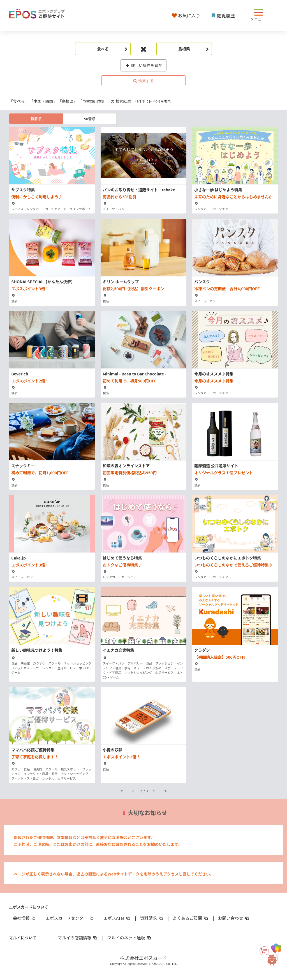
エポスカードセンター (70, 918)
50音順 (90, 119)
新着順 (36, 119)
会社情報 (25, 918)
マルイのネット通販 (129, 938)
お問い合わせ (234, 918)
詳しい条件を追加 (144, 65)
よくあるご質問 (191, 918)
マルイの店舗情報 (78, 938)
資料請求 (152, 918)
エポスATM (117, 918)
